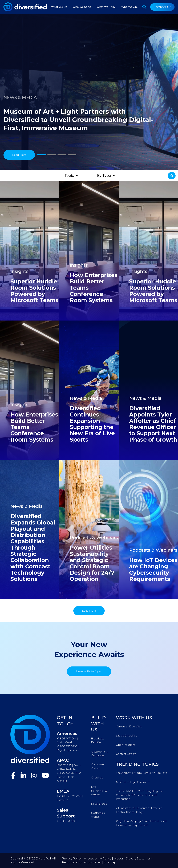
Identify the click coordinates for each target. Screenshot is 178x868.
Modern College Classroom (133, 782)
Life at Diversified (127, 736)
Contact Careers (126, 754)
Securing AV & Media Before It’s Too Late (141, 773)
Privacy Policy (72, 859)
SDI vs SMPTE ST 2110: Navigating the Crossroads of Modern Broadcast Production (139, 795)
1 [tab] (42, 155)
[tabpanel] (89, 92)
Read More (19, 155)
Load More (89, 611)
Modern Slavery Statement (133, 859)
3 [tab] (62, 155)
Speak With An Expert (89, 671)
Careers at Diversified (129, 727)
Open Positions (126, 745)
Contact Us (162, 7)
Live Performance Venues (99, 791)
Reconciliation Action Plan (82, 862)
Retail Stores (99, 804)
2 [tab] (52, 155)
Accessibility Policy (98, 859)
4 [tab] (72, 155)
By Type (104, 176)
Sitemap (110, 862)
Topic (69, 176)
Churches (97, 778)
